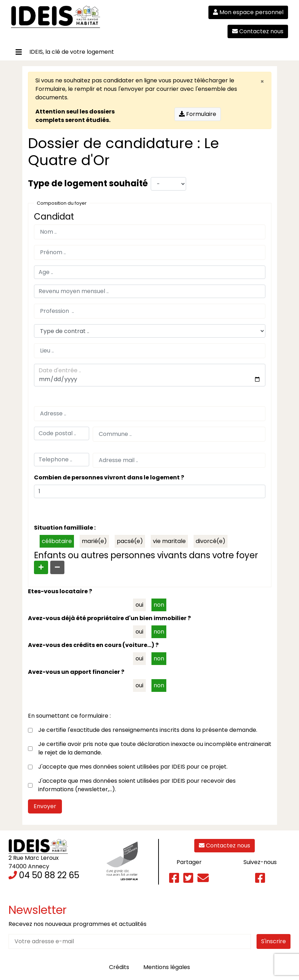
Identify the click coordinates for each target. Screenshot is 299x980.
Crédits (119, 967)
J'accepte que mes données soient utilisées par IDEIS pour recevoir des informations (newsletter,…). (137, 785)
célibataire (57, 541)
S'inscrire (274, 941)
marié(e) (94, 541)
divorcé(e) (211, 541)
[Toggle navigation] (19, 52)
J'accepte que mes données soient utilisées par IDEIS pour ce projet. (133, 767)
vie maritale (169, 541)
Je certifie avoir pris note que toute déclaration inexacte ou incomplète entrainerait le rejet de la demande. (155, 748)
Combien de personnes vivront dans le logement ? (109, 477)
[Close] (262, 81)
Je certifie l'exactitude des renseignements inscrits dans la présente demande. (148, 730)
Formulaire (50, 89)
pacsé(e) (130, 541)
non (159, 605)
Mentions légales (167, 967)
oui (139, 605)
